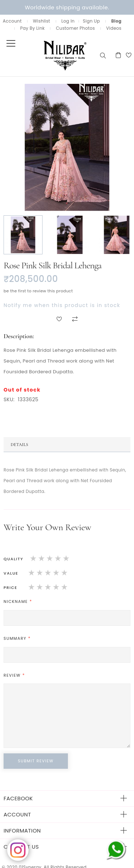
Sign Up (91, 21)
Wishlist (41, 21)
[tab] (67, 445)
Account (12, 21)
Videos (114, 28)
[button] (23, 235)
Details (19, 445)
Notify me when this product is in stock (62, 305)
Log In (68, 21)
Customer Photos (75, 28)
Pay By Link (32, 28)
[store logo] (49, 55)
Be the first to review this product (38, 291)
